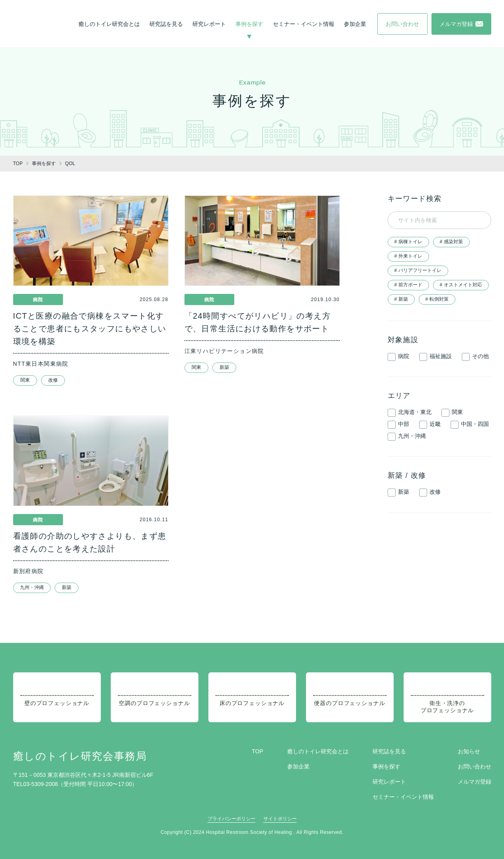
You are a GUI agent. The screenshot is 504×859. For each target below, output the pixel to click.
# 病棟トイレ (408, 242)
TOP (258, 751)
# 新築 (401, 299)
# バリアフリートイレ (418, 270)
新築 (224, 367)
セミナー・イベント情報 (304, 24)
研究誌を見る (166, 24)
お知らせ (469, 751)
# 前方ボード (408, 285)
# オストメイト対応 (461, 285)
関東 (25, 380)
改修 (53, 380)
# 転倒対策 (437, 299)
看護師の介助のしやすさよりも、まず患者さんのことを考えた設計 (90, 542)
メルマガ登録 (475, 782)
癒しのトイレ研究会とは (109, 24)
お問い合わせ (475, 766)
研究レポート (209, 24)
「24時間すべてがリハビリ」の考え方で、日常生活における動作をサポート (258, 322)
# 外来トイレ (408, 256)
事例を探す (249, 24)
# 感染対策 (451, 242)
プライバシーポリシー (231, 819)
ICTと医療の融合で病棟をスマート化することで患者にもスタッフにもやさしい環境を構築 (90, 329)
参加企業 (355, 24)
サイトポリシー (280, 819)
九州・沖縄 (32, 587)
